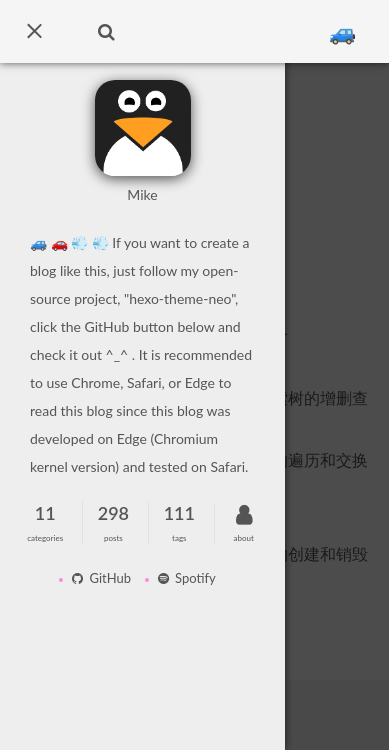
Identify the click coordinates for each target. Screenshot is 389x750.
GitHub (98, 578)
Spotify (183, 578)
